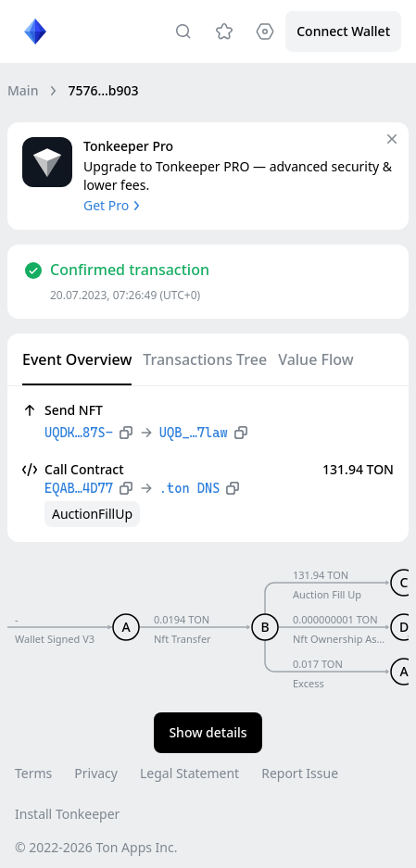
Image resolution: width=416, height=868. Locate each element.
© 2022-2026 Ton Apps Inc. (96, 847)
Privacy (96, 773)
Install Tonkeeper (67, 814)
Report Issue (300, 773)
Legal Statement (189, 773)
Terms (33, 773)
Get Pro (113, 205)
